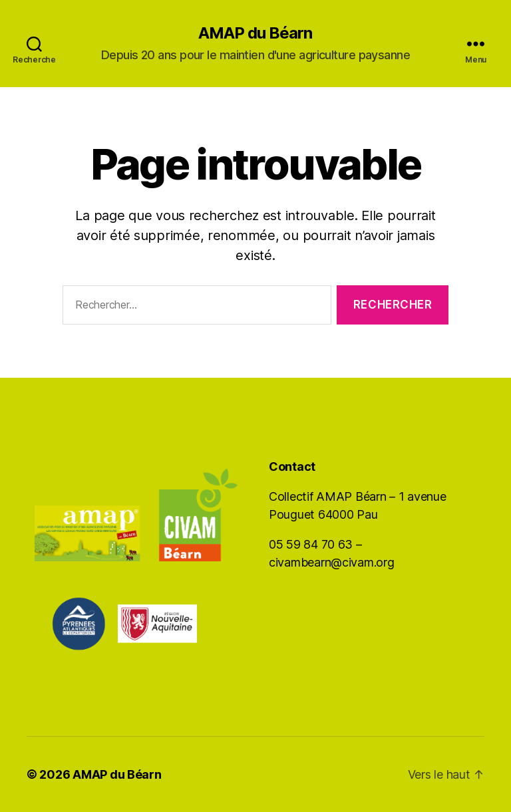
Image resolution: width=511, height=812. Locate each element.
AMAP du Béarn (255, 33)
